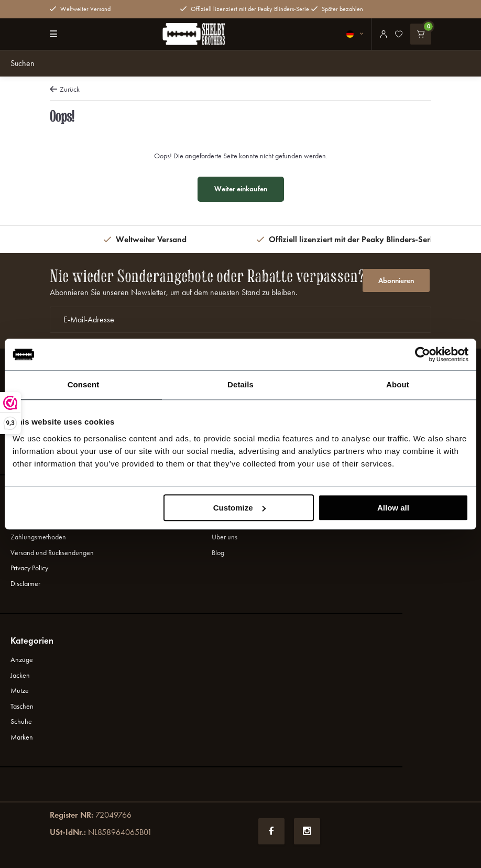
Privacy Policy (29, 568)
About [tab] (398, 384)
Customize (239, 508)
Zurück (65, 89)
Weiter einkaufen (241, 189)
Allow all (393, 508)
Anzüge (22, 660)
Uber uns (225, 537)
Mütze (20, 691)
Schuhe (21, 721)
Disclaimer (25, 584)
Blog (218, 553)
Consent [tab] (84, 384)
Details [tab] (240, 384)
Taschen (22, 706)
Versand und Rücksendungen (52, 553)
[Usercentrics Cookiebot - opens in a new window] (423, 354)
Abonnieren (396, 281)
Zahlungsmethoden (38, 537)
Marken (22, 737)
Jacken (20, 675)
